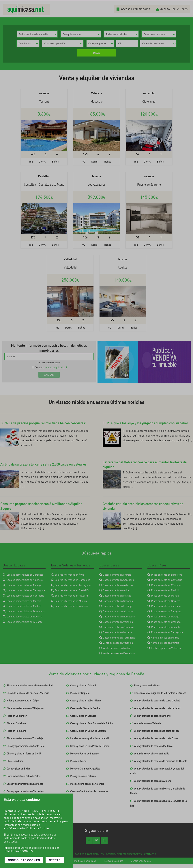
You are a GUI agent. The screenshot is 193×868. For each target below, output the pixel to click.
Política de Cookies (38, 828)
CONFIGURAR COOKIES (24, 860)
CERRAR (55, 860)
